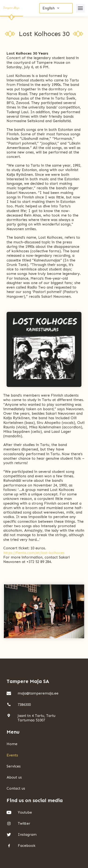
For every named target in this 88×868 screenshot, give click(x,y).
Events (12, 755)
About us (14, 777)
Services (14, 766)
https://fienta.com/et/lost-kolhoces (34, 553)
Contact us (16, 788)
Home (12, 744)
